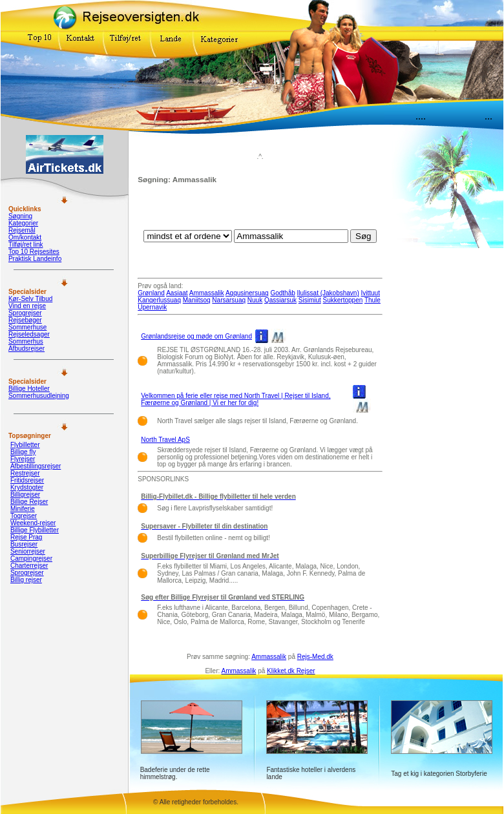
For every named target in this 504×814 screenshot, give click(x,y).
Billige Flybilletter (35, 530)
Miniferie (23, 509)
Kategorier (23, 223)
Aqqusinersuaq (247, 293)
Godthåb (282, 293)
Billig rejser (26, 580)
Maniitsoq (197, 300)
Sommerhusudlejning (39, 396)
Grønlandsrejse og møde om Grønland (196, 336)
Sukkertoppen (343, 300)
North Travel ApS (165, 440)
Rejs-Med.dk (315, 657)
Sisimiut (310, 300)
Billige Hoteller (29, 389)
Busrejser (24, 544)
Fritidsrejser (27, 480)
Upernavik (152, 307)
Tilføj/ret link (26, 245)
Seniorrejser (28, 551)
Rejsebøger (25, 320)
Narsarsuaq (229, 300)
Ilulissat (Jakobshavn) (328, 293)
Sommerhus (26, 341)
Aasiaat (177, 293)
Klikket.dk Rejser (291, 671)
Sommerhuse (27, 327)
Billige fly (23, 452)
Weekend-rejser (33, 523)
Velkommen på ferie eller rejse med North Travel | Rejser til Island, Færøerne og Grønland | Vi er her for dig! (236, 399)
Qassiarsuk (280, 300)
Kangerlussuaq (159, 300)
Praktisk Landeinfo (35, 259)
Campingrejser (31, 558)
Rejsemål (22, 230)
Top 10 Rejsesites (34, 252)
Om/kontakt (25, 237)
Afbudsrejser (26, 349)
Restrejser (25, 473)
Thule (373, 300)
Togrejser (24, 516)
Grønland (151, 293)
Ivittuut (371, 293)
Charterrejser (29, 566)
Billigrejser (25, 495)
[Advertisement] (260, 210)
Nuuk (255, 300)
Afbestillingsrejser (36, 466)
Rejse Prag (26, 537)
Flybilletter (25, 445)
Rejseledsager (29, 334)
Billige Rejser (29, 502)
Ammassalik (207, 293)
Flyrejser (23, 459)
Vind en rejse (27, 306)
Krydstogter (27, 487)
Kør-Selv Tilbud (30, 299)
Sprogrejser (25, 313)
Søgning (20, 216)
